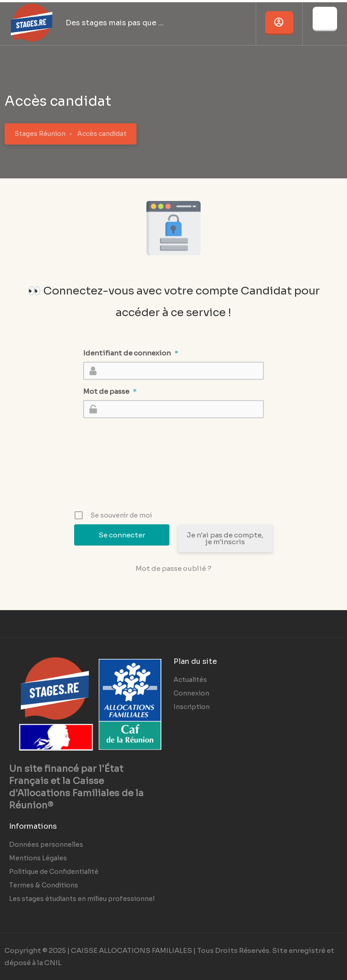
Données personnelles (46, 845)
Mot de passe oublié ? (173, 568)
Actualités (190, 680)
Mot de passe (110, 392)
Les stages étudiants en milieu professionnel (82, 899)
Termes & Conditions (44, 885)
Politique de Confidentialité (54, 872)
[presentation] (174, 479)
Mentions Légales (38, 858)
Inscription (192, 707)
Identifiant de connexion (131, 353)
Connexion (191, 693)
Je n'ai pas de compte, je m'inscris (225, 538)
